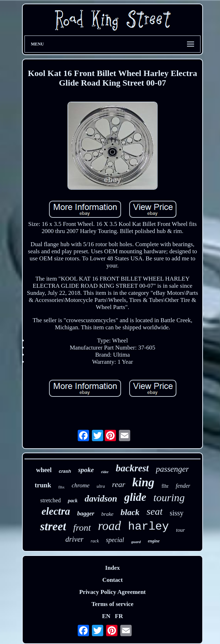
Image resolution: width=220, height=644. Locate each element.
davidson (101, 499)
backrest (132, 468)
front (82, 528)
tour (180, 530)
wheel (44, 470)
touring (169, 497)
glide (135, 497)
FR (119, 616)
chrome (81, 485)
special (115, 540)
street (53, 526)
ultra (101, 486)
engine (154, 541)
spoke (86, 470)
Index (112, 568)
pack (73, 501)
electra (56, 511)
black (130, 512)
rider (105, 472)
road (109, 526)
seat (155, 511)
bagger (86, 513)
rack (95, 541)
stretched (50, 500)
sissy (177, 513)
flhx (61, 487)
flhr (165, 486)
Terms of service (112, 604)
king (143, 482)
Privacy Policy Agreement (112, 592)
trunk (43, 485)
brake (108, 514)
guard (136, 542)
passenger (172, 469)
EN (106, 616)
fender (183, 486)
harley (148, 527)
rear (119, 484)
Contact (112, 580)
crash (65, 471)
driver (74, 539)
